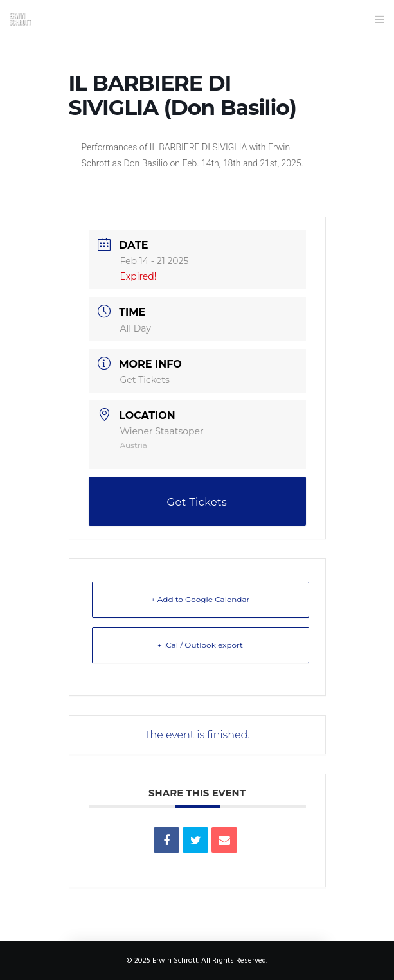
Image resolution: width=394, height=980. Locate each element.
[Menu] (376, 19)
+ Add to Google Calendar (201, 599)
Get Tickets (145, 380)
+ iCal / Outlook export (200, 645)
